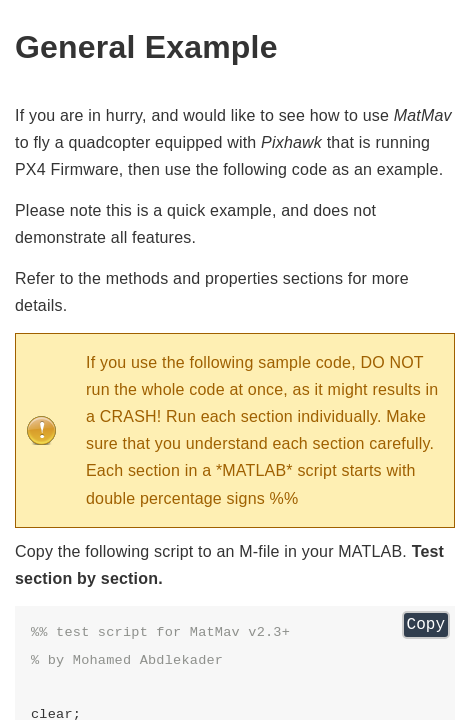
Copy (426, 625)
